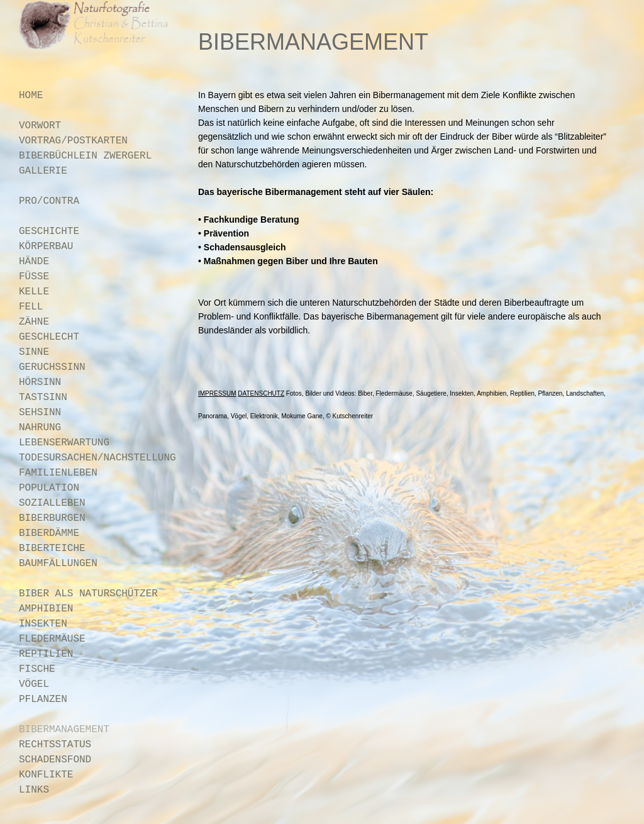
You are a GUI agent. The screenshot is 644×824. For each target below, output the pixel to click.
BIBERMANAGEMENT (64, 730)
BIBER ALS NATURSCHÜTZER (88, 594)
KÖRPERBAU (46, 247)
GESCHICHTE (49, 231)
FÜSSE (34, 277)
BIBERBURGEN (52, 518)
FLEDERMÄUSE (52, 639)
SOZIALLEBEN (52, 503)
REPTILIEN (46, 654)
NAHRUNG (40, 428)
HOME (31, 96)
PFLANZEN (43, 699)
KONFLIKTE (46, 775)
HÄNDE (34, 262)
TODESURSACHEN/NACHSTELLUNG (97, 458)
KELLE (34, 292)
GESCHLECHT (49, 337)
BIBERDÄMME (49, 533)
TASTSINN (43, 398)
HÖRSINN (40, 382)
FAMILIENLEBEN (58, 473)
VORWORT (40, 126)
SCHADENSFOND (55, 760)
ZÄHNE (34, 322)
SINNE (34, 352)
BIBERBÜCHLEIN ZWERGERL (85, 156)
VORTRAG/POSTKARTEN (73, 141)
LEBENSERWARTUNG (64, 443)
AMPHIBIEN (46, 609)
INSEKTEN (43, 624)
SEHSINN (40, 413)
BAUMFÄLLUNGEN (58, 564)
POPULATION (49, 488)
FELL (31, 307)
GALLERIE (43, 171)
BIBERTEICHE (52, 548)
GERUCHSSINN (52, 367)
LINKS (34, 790)
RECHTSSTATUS (55, 745)
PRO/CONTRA (49, 201)
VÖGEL (34, 684)
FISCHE (37, 669)
